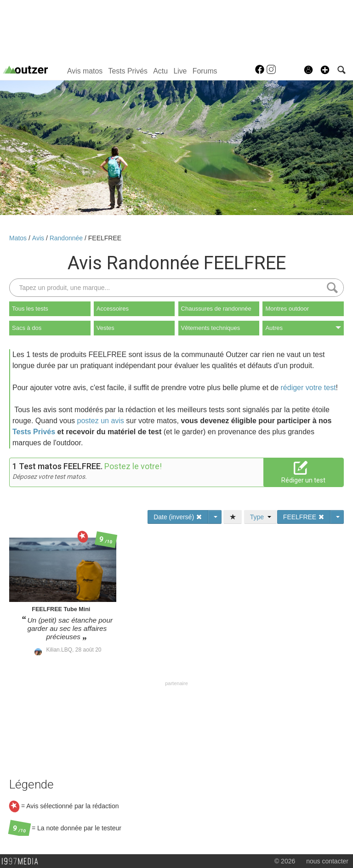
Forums (205, 71)
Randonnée (67, 238)
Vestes (105, 328)
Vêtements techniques (211, 328)
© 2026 (285, 861)
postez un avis (101, 421)
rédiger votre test (308, 388)
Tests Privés (128, 71)
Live (180, 71)
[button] (325, 70)
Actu (160, 71)
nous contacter (327, 861)
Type (261, 517)
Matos (19, 238)
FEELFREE (105, 238)
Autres (303, 328)
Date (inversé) (178, 517)
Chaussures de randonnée (216, 309)
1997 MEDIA (23, 862)
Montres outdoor (287, 309)
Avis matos (85, 71)
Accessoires (113, 309)
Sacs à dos (27, 328)
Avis (39, 238)
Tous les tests (30, 309)
